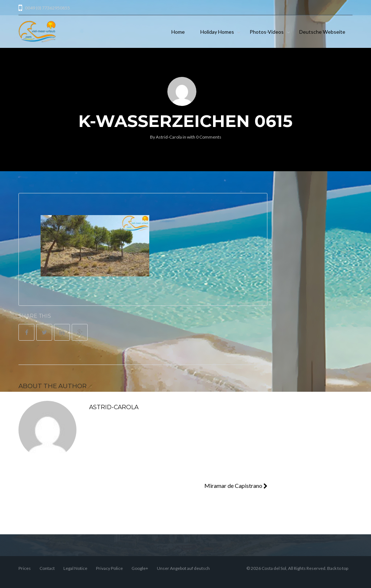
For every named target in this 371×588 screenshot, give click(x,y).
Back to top (338, 568)
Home (178, 32)
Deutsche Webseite (322, 32)
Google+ (140, 568)
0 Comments (209, 137)
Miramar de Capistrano (236, 486)
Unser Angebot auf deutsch (183, 568)
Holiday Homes (217, 32)
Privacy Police (109, 568)
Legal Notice (75, 568)
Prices (25, 568)
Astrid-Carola (169, 137)
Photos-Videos (267, 32)
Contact (47, 568)
